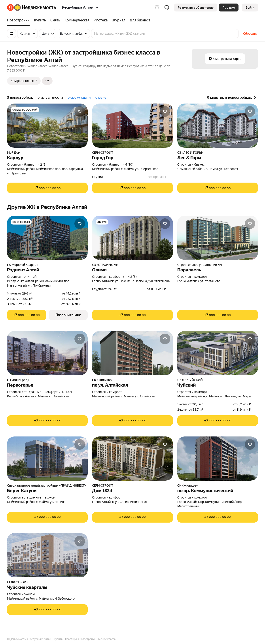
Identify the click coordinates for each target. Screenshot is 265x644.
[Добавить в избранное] (80, 111)
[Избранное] (157, 8)
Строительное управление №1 (200, 265)
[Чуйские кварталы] (47, 555)
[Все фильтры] (11, 34)
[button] (167, 8)
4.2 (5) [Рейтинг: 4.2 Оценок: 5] (42, 164)
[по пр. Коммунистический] (218, 459)
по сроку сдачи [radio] (78, 97)
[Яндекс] (10, 8)
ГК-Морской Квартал (23, 265)
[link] (250, 8)
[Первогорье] (47, 353)
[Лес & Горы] (218, 126)
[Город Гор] (132, 126)
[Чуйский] (218, 353)
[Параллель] (218, 238)
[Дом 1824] (132, 459)
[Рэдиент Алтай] (47, 238)
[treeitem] (19, 20)
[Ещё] (47, 81)
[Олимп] (132, 238)
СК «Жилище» (102, 380)
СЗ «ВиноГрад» (18, 380)
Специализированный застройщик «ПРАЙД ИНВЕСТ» (46, 485)
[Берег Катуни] (47, 459)
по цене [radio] (100, 97)
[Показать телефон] (47, 188)
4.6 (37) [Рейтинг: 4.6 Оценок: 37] (67, 392)
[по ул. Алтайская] (132, 353)
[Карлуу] (47, 126)
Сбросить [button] (250, 34)
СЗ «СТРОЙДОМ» (105, 265)
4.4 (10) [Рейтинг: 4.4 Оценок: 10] (128, 164)
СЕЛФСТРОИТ (103, 153)
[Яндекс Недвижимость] (35, 8)
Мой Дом (14, 153)
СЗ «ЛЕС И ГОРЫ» (190, 153)
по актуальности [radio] (49, 97)
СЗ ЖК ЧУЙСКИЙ (190, 380)
